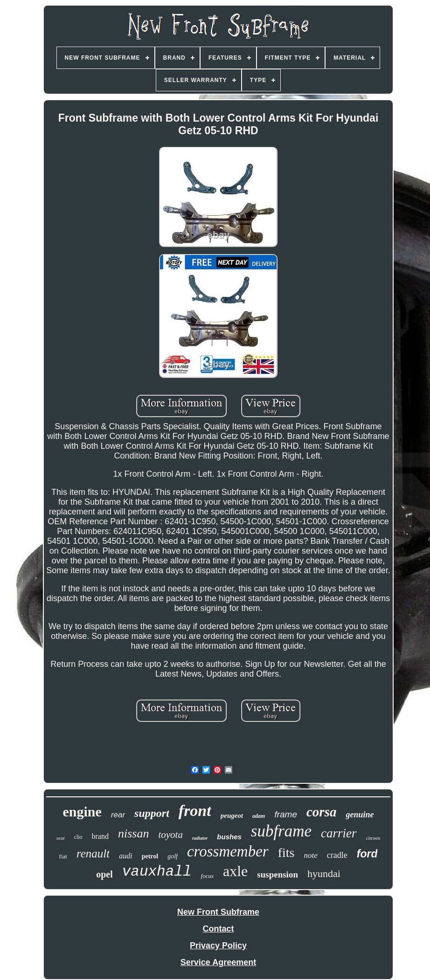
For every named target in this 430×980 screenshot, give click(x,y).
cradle (337, 855)
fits (286, 853)
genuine (360, 815)
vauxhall (157, 872)
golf (173, 856)
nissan (133, 833)
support (152, 813)
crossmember (228, 851)
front (195, 811)
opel (104, 874)
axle (235, 871)
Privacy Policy (218, 946)
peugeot (232, 816)
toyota (170, 835)
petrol (150, 856)
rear (118, 815)
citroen (373, 838)
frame (286, 814)
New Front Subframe (218, 912)
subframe (281, 831)
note (310, 855)
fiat (63, 856)
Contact (218, 929)
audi (125, 856)
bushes (229, 837)
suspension (277, 874)
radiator (200, 838)
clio (78, 837)
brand (100, 836)
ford (367, 854)
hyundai (324, 874)
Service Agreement (218, 962)
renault (93, 853)
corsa (321, 812)
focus (207, 876)
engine (82, 812)
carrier (339, 833)
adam (259, 816)
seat (61, 838)
